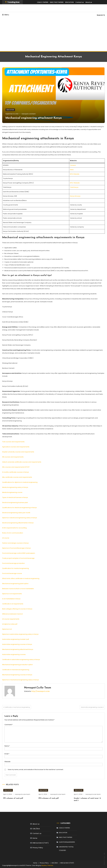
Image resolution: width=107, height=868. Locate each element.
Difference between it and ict (12, 614)
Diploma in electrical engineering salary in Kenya (20, 518)
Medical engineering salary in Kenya (15, 487)
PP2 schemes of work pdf (49, 798)
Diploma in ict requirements (12, 594)
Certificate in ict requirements (13, 604)
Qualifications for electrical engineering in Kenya (19, 508)
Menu (6, 15)
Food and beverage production (13, 563)
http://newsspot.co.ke (41, 691)
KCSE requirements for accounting (14, 528)
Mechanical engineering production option (17, 665)
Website (7, 762)
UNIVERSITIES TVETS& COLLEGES (66, 849)
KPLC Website (75, 183)
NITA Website (75, 174)
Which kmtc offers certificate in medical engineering (21, 578)
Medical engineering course (12, 492)
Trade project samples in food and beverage (18, 558)
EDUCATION (69, 2)
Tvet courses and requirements (13, 442)
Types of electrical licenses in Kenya (15, 497)
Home (35, 838)
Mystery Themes (47, 865)
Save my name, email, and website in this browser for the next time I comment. (36, 770)
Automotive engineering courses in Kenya (17, 644)
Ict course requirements (11, 619)
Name (7, 746)
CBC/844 (36, 829)
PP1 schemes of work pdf (13, 798)
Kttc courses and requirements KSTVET (16, 467)
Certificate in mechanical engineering (16, 670)
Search (101, 15)
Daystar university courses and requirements (18, 452)
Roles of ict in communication (13, 533)
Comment (9, 725)
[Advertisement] (53, 35)
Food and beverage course (12, 573)
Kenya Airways (75, 196)
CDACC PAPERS (43, 2)
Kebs (72, 170)
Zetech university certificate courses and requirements (22, 462)
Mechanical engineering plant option (15, 584)
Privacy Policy (38, 848)
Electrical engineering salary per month (16, 513)
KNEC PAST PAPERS (57, 2)
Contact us (80, 2)
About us (89, 2)
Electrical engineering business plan (15, 502)
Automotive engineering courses (14, 654)
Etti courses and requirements (13, 457)
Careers (73, 165)
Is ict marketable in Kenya (11, 599)
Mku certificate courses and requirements (17, 477)
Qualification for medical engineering (15, 568)
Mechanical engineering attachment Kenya (34, 118)
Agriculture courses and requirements (16, 447)
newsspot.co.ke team (29, 114)
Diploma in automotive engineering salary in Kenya (20, 634)
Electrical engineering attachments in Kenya (18, 523)
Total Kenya (74, 187)
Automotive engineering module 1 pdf (16, 639)
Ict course (6, 538)
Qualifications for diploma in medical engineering (20, 482)
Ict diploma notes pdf (10, 624)
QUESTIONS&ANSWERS (67, 842)
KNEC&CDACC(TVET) (41, 843)
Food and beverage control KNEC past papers (19, 553)
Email (7, 754)
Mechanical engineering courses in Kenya (17, 675)
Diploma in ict (7, 629)
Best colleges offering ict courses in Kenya (17, 609)
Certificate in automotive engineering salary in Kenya (21, 660)
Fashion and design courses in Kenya (15, 543)
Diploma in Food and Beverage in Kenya (16, 548)
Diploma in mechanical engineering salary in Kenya (20, 680)
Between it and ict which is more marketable (18, 589)
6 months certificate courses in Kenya (15, 472)
